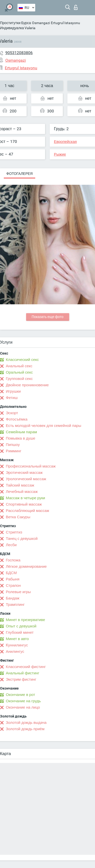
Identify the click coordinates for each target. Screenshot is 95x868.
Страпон (13, 586)
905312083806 (19, 53)
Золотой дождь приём (25, 729)
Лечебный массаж (22, 492)
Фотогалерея (20, 174)
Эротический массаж (24, 473)
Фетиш (12, 398)
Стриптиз (14, 532)
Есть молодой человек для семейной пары (43, 426)
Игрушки (13, 391)
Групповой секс (19, 379)
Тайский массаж (20, 485)
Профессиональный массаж (31, 466)
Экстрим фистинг (21, 679)
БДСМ (11, 573)
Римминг (14, 451)
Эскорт (12, 413)
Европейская (65, 142)
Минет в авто (17, 639)
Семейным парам (21, 432)
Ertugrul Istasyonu (65, 23)
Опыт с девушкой (21, 626)
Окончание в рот (20, 695)
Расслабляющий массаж (27, 511)
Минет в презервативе (25, 620)
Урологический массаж (26, 479)
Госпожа (13, 560)
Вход (76, 7)
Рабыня (13, 579)
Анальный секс (19, 366)
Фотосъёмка (17, 419)
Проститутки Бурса (15, 23)
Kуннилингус (17, 645)
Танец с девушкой (22, 539)
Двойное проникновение (27, 385)
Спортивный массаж (24, 504)
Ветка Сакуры (18, 517)
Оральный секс (19, 372)
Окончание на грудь (23, 701)
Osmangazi (41, 23)
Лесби (11, 545)
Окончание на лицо (23, 707)
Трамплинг (15, 605)
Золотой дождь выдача (26, 723)
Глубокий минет (20, 632)
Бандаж (13, 598)
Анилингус (15, 652)
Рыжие (60, 154)
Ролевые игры (18, 592)
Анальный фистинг (23, 673)
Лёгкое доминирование (26, 566)
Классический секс (22, 360)
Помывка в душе (21, 438)
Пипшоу (13, 445)
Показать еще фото (48, 317)
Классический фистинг (26, 667)
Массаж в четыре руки (25, 498)
